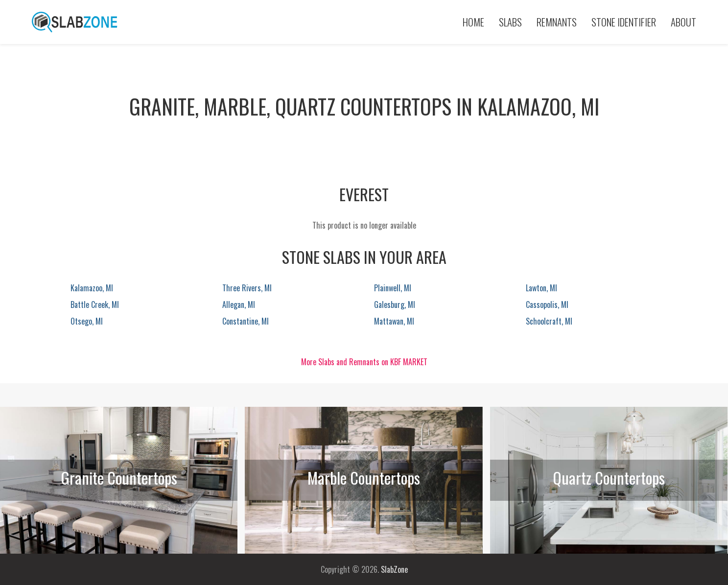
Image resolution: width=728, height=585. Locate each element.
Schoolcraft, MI (549, 321)
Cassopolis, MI (547, 304)
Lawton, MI (541, 288)
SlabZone (394, 569)
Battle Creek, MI (95, 304)
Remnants (557, 22)
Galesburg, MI (395, 304)
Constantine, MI (246, 321)
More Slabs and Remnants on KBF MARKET (364, 362)
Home (473, 22)
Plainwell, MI (393, 288)
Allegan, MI (239, 304)
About (683, 22)
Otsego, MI (87, 321)
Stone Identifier (624, 22)
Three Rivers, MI (247, 288)
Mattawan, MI (394, 321)
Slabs (510, 22)
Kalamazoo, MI (92, 288)
